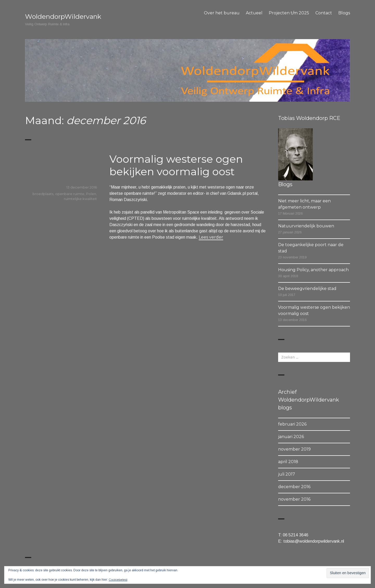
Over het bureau (222, 13)
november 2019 (294, 449)
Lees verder (211, 237)
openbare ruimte (70, 194)
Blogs (344, 13)
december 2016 (294, 487)
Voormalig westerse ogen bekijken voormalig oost (176, 165)
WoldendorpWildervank (63, 16)
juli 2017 (287, 474)
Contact (324, 13)
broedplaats (43, 194)
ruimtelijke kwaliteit (80, 199)
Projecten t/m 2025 (289, 13)
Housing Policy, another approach (313, 270)
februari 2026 (292, 424)
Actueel (254, 13)
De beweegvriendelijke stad (307, 289)
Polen (91, 194)
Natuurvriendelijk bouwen (306, 226)
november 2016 (294, 499)
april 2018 (288, 462)
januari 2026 (291, 437)
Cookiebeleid (118, 580)
